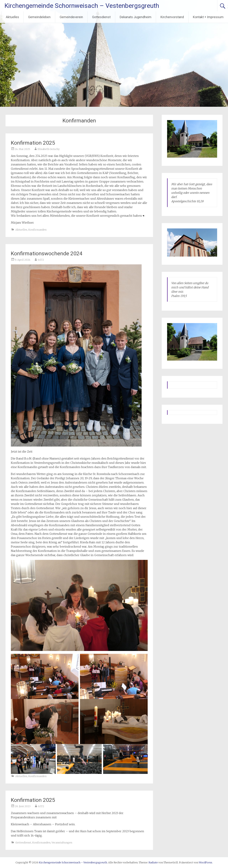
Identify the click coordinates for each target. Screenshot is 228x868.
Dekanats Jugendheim (136, 17)
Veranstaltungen (62, 843)
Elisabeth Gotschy (49, 149)
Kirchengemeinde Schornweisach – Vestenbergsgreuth (82, 6)
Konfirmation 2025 (33, 143)
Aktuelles (12, 17)
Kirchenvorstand (172, 17)
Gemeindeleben (39, 17)
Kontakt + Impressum (208, 17)
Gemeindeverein (71, 17)
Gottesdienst (101, 17)
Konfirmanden (37, 230)
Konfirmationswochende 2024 (47, 253)
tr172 (41, 260)
